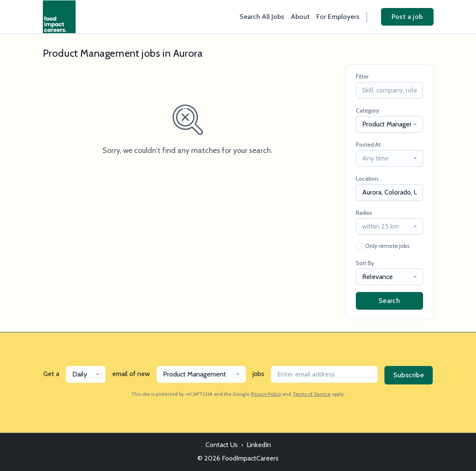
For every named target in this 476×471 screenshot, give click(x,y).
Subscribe (409, 375)
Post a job (407, 17)
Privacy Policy (266, 394)
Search (389, 301)
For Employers (338, 17)
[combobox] (389, 124)
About (300, 17)
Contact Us (222, 445)
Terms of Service (312, 394)
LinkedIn (259, 445)
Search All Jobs (262, 17)
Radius (364, 213)
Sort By (365, 263)
